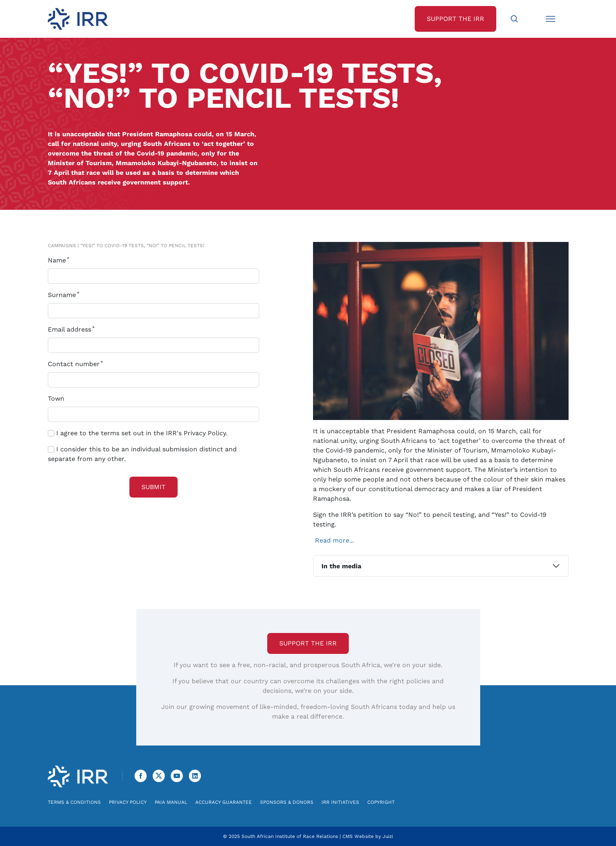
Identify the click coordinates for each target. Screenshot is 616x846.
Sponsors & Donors (287, 802)
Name (60, 260)
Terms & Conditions (74, 802)
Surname (65, 295)
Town (56, 398)
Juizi (388, 836)
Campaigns (62, 246)
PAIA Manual (171, 802)
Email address (73, 329)
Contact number (77, 364)
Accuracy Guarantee (224, 802)
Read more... (335, 540)
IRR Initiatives (340, 802)
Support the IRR (308, 643)
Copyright (381, 802)
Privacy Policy (128, 802)
